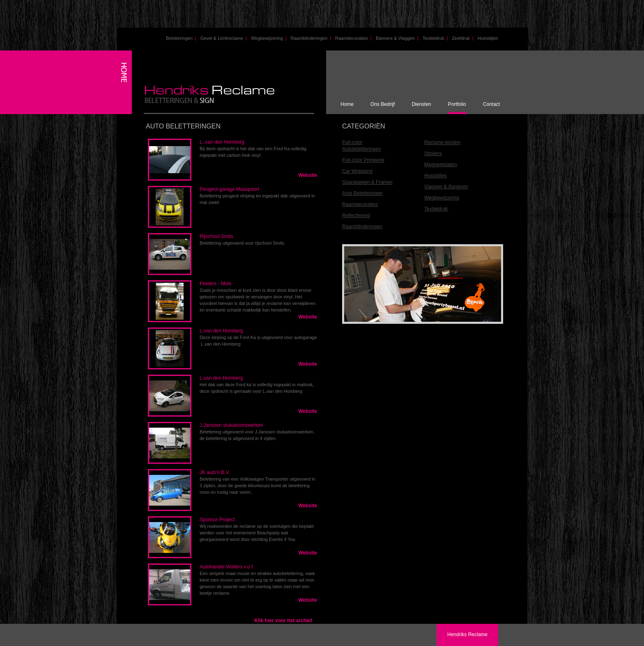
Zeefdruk (462, 38)
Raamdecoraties (353, 38)
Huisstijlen (488, 38)
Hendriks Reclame (467, 635)
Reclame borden (442, 142)
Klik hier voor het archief (283, 621)
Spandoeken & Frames (367, 182)
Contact (491, 104)
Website (308, 175)
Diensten (421, 104)
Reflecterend (356, 215)
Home (347, 104)
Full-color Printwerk (363, 160)
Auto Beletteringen (362, 193)
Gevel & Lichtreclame (224, 38)
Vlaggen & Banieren (446, 187)
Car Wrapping (357, 171)
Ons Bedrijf (383, 104)
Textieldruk (435, 38)
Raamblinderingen (311, 38)
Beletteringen (181, 38)
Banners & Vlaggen (397, 38)
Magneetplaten (440, 165)
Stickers (433, 153)
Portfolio (457, 104)
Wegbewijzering (269, 38)
